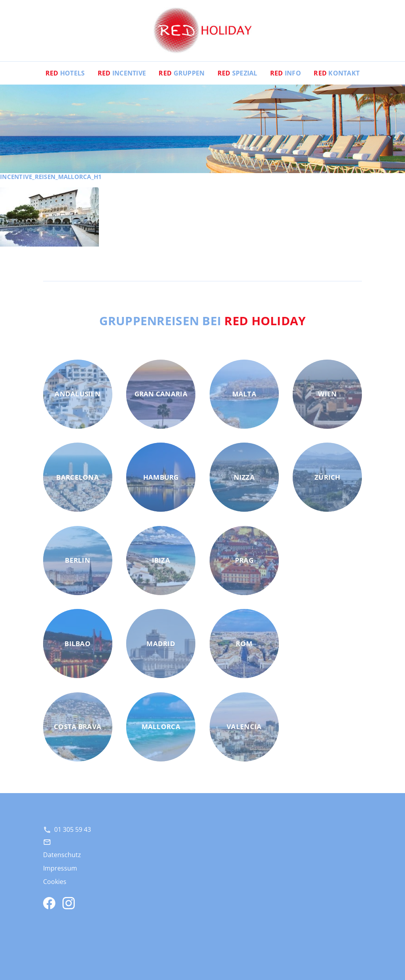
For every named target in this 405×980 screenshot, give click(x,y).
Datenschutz (62, 855)
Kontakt (337, 73)
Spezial (238, 73)
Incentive (122, 73)
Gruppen (182, 73)
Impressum (60, 868)
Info (286, 73)
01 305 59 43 (73, 829)
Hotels (65, 73)
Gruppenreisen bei (203, 320)
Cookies (55, 882)
